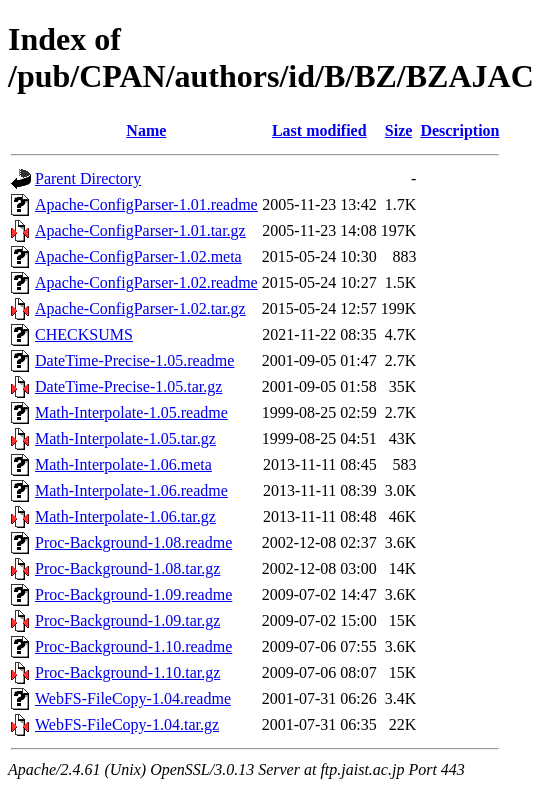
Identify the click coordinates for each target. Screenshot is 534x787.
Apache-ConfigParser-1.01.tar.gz (140, 230)
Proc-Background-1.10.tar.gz (127, 672)
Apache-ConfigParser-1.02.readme (146, 282)
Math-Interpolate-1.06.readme (131, 490)
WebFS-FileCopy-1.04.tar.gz (127, 724)
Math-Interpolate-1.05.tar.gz (125, 438)
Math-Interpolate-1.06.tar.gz (125, 516)
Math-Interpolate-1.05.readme (131, 412)
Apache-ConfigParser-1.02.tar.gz (140, 308)
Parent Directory (88, 178)
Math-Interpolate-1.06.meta (123, 464)
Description (459, 130)
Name (146, 130)
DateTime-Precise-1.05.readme (134, 360)
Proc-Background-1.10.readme (133, 646)
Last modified (319, 130)
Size (399, 130)
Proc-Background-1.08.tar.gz (127, 568)
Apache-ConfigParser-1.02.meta (138, 256)
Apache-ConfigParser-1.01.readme (146, 204)
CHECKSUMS (84, 334)
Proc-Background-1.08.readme (133, 542)
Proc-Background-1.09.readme (133, 594)
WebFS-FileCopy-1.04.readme (133, 698)
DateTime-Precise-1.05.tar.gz (128, 386)
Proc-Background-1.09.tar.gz (127, 620)
